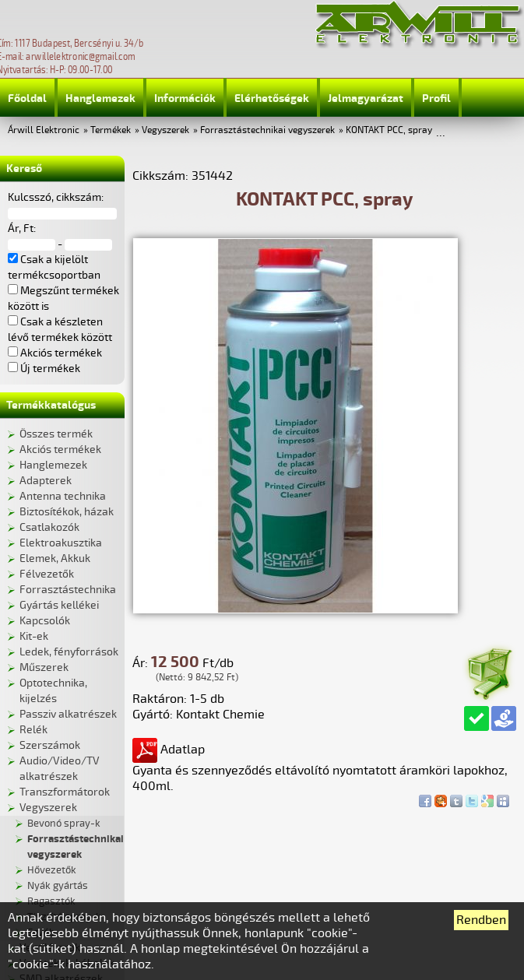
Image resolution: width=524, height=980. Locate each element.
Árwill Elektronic (44, 130)
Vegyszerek (165, 130)
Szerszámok (50, 745)
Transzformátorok (65, 792)
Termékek (111, 130)
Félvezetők (47, 574)
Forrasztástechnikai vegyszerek (267, 130)
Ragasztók (51, 901)
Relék (33, 730)
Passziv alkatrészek (68, 714)
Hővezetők (52, 870)
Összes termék (56, 434)
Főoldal (27, 98)
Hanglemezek (100, 98)
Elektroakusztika (61, 543)
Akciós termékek (60, 450)
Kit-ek (34, 636)
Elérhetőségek (272, 98)
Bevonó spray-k (64, 824)
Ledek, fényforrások (69, 652)
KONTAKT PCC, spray (389, 130)
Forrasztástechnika (68, 590)
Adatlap (169, 750)
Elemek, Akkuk (55, 558)
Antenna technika (63, 496)
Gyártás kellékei (59, 605)
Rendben (481, 920)
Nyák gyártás (58, 886)
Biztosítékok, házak (67, 512)
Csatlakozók (49, 527)
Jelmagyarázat (366, 98)
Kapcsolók (45, 621)
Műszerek (44, 667)
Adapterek (46, 481)
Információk (185, 98)
